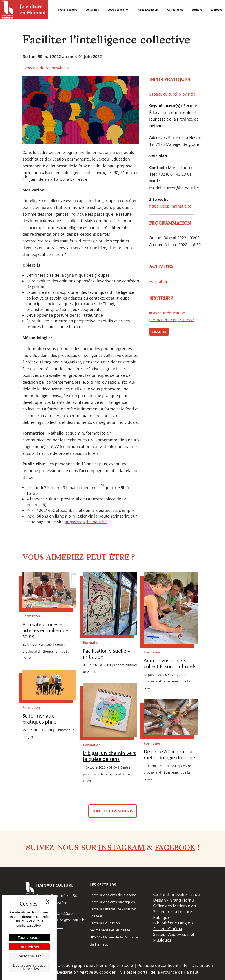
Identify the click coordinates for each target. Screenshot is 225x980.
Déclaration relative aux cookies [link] (29, 967)
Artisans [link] (197, 10)
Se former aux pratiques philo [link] (39, 719)
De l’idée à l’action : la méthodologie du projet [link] (170, 754)
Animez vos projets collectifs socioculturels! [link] (171, 663)
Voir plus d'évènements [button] (113, 811)
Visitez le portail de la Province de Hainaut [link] (159, 972)
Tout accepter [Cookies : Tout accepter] (29, 938)
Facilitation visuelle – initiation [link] (106, 654)
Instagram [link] (122, 848)
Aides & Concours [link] (148, 10)
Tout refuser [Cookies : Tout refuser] (29, 947)
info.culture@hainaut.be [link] (64, 920)
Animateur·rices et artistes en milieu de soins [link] (45, 630)
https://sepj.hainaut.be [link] (86, 522)
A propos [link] (217, 10)
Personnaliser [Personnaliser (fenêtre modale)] (29, 956)
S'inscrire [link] (159, 332)
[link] (24, 10)
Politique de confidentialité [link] (163, 965)
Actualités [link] (93, 10)
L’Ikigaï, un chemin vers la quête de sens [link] (109, 756)
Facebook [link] (175, 848)
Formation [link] (159, 281)
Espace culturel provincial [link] (46, 68)
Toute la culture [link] (68, 10)
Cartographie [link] (175, 10)
